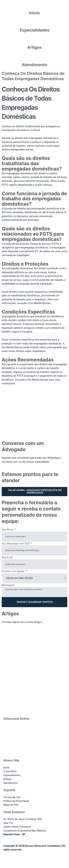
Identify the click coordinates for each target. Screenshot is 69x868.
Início (34, 13)
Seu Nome (8, 529)
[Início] (35, 6)
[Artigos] (35, 40)
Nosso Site (11, 760)
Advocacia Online (16, 719)
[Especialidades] (35, 23)
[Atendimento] (35, 58)
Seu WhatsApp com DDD (16, 543)
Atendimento (34, 65)
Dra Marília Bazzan (38, 380)
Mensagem (8, 585)
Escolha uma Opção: (14, 571)
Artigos (34, 47)
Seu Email (7, 557)
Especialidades (34, 30)
